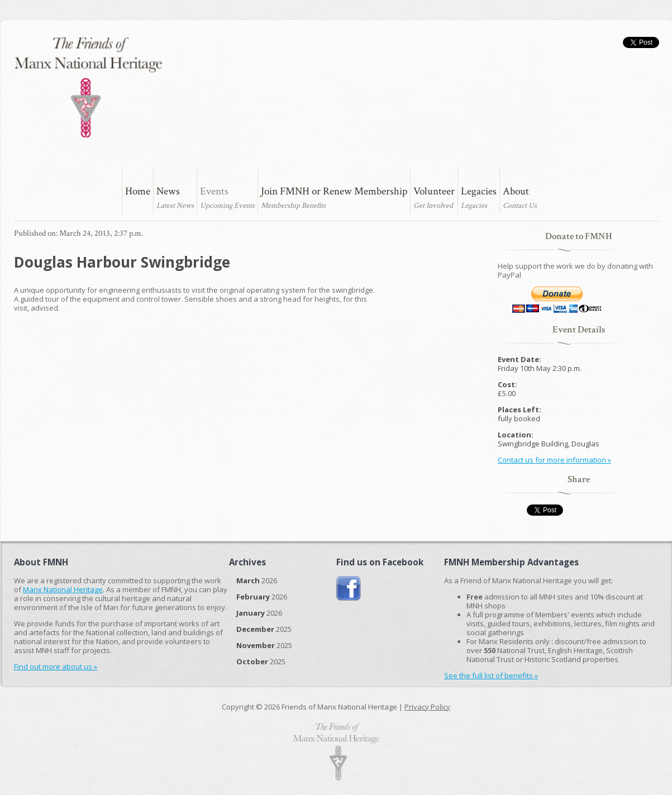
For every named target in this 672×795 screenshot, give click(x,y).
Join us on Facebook (349, 589)
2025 (264, 629)
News (168, 191)
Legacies (479, 191)
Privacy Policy (427, 707)
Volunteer (434, 191)
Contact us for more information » (554, 460)
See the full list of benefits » (491, 675)
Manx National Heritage (63, 589)
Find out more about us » (56, 667)
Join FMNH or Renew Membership (334, 191)
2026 (257, 580)
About (516, 191)
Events (214, 191)
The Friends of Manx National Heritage (88, 87)
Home (138, 191)
